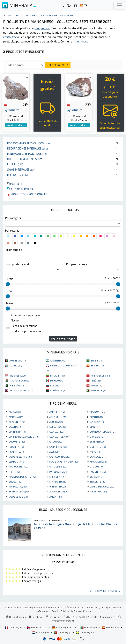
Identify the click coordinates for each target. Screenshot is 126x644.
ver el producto (16, 125)
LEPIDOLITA (17, 462)
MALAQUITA (98, 462)
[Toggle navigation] (119, 5)
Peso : (9, 291)
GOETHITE (98, 447)
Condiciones (12, 607)
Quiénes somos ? (73, 607)
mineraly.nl (41, 632)
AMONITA (16, 417)
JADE (54, 452)
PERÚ (96, 380)
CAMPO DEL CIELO (102, 486)
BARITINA (97, 422)
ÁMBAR (55, 497)
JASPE (95, 452)
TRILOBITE (98, 482)
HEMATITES (17, 452)
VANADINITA (58, 486)
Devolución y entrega (98, 607)
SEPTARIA (97, 477)
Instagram (54, 617)
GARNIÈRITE (58, 447)
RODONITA (98, 472)
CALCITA (15, 427)
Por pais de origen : (78, 264)
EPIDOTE (56, 441)
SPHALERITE (58, 482)
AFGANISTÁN (18, 360)
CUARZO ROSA (59, 437)
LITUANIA (57, 376)
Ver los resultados (63, 339)
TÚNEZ (96, 385)
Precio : (10, 279)
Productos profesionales (27, 194)
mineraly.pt (63, 632)
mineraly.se (85, 632)
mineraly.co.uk (37, 627)
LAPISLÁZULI (98, 457)
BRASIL (97, 360)
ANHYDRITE (58, 417)
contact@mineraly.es (103, 617)
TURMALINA (18, 486)
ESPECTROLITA (19, 491)
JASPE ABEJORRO (20, 457)
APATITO (96, 417)
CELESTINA (58, 427)
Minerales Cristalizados (27, 154)
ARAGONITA (17, 422)
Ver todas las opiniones (105, 591)
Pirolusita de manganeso (57, 15)
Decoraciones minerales (28, 148)
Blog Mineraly (16, 617)
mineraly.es (111, 627)
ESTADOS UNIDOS (21, 390)
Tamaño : (11, 303)
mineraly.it (89, 627)
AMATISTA (57, 412)
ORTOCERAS (58, 466)
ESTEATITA (97, 441)
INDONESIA (18, 376)
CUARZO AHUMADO (103, 432)
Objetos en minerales (25, 159)
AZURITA (56, 422)
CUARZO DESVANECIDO (24, 437)
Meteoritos (18, 175)
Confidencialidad (51, 607)
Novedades (16, 184)
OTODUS (97, 466)
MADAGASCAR (20, 380)
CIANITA (96, 427)
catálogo (12, 15)
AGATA (15, 412)
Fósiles (15, 164)
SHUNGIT (16, 482)
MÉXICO (57, 380)
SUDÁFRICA (58, 390)
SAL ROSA (57, 477)
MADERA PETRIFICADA (64, 462)
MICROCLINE (18, 466)
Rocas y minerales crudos (28, 143)
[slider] (8, 284)
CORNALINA (17, 432)
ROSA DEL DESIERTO (22, 477)
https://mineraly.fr (63, 620)
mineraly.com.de (64, 627)
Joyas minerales (21, 169)
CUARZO (57, 432)
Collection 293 (58, 65)
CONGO (16, 365)
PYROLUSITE (58, 472)
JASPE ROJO (98, 491)
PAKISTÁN (17, 385)
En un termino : (15, 250)
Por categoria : (14, 218)
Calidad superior (20, 189)
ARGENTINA (59, 360)
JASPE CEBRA (59, 491)
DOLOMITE (17, 441)
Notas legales (30, 607)
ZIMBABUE (98, 390)
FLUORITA (16, 447)
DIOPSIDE (97, 437)
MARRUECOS (101, 376)
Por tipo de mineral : (18, 264)
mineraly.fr (14, 627)
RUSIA (56, 385)
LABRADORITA (60, 457)
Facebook (36, 617)
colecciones (29, 15)
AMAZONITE (98, 412)
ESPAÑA (97, 365)
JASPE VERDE (18, 497)
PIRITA (14, 472)
